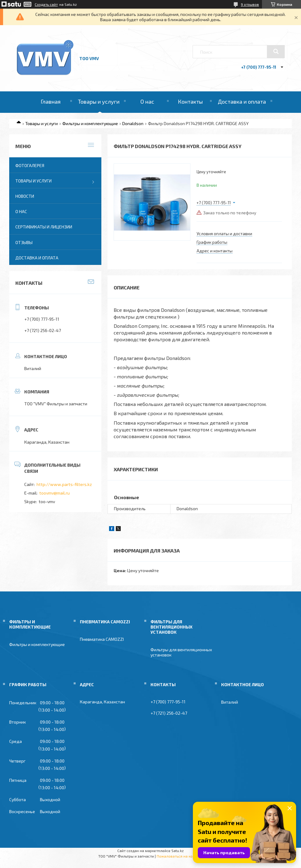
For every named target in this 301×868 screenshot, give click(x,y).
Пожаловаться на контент (180, 856)
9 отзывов (250, 4)
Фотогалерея (30, 165)
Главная (51, 101)
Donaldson (133, 123)
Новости (25, 196)
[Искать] (276, 52)
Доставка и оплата (242, 101)
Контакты (190, 101)
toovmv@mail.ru (55, 493)
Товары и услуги (99, 101)
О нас (147, 101)
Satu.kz (178, 851)
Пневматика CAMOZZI (102, 639)
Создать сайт (46, 4)
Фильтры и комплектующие (90, 123)
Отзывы (24, 242)
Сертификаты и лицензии (44, 227)
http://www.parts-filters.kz (64, 484)
